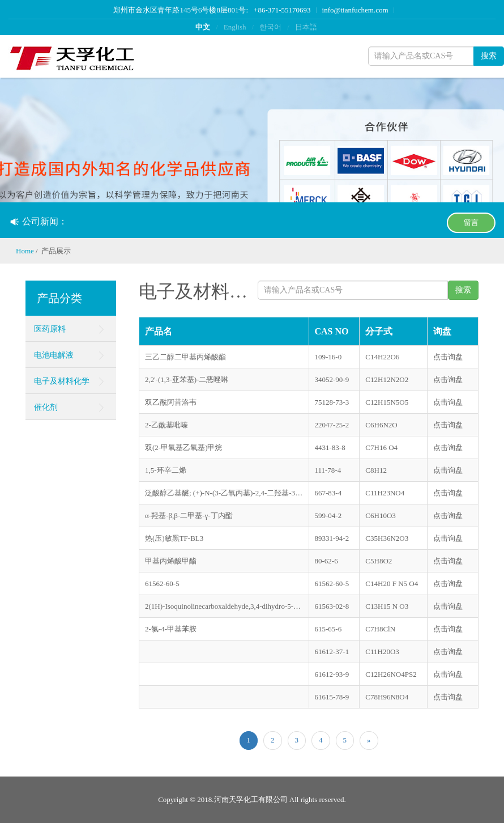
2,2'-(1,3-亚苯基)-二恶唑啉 (187, 379)
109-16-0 (328, 357)
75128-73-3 (332, 402)
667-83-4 (328, 493)
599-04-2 (328, 516)
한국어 (270, 27)
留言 (471, 222)
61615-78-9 (332, 697)
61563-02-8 (332, 606)
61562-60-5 (162, 584)
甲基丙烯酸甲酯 (171, 561)
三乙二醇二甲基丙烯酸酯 (185, 357)
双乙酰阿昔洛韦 (171, 402)
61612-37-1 (332, 652)
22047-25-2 (332, 425)
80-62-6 (326, 561)
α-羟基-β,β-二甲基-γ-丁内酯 (189, 516)
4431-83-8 (330, 447)
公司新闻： (39, 221)
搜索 (489, 56)
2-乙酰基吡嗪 (166, 425)
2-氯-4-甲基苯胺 (171, 629)
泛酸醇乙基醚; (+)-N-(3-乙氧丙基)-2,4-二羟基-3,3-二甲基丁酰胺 (224, 493)
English (235, 27)
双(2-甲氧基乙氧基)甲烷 (184, 447)
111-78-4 (328, 470)
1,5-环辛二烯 (166, 470)
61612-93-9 (332, 674)
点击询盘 (448, 357)
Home (25, 251)
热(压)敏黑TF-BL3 (174, 538)
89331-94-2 (332, 538)
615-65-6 (328, 629)
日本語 (306, 27)
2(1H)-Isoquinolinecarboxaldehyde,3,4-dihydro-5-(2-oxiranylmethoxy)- (224, 606)
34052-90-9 (332, 379)
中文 (203, 27)
